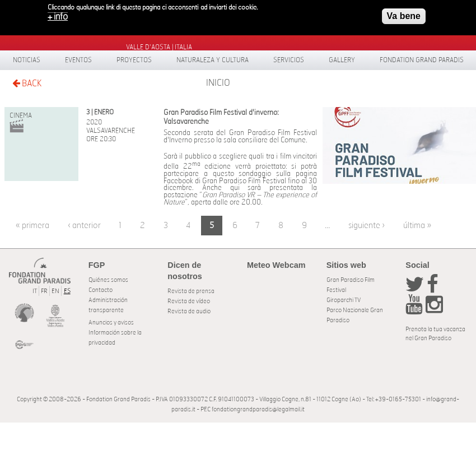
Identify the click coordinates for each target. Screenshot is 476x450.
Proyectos (134, 60)
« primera (32, 226)
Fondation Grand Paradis (422, 60)
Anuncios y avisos (111, 323)
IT (35, 291)
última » (417, 226)
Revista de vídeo (189, 301)
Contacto (101, 290)
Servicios (289, 60)
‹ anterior (84, 226)
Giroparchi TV (344, 300)
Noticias (27, 60)
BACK (27, 83)
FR (44, 291)
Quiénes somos (108, 280)
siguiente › (367, 226)
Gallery (342, 60)
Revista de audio (189, 311)
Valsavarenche (111, 131)
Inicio (218, 83)
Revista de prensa (191, 291)
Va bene (404, 13)
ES (67, 291)
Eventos (78, 60)
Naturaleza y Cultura (213, 60)
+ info (58, 13)
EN (55, 291)
